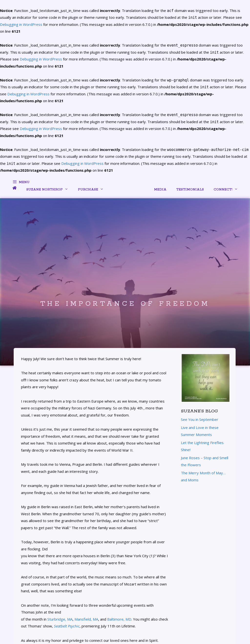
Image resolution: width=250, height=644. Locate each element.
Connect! (228, 191)
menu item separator (129, 190)
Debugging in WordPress (41, 59)
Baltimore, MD (119, 619)
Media (160, 190)
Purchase (93, 191)
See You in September (200, 419)
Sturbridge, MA (60, 619)
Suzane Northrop (50, 191)
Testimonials (190, 190)
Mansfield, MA (86, 619)
